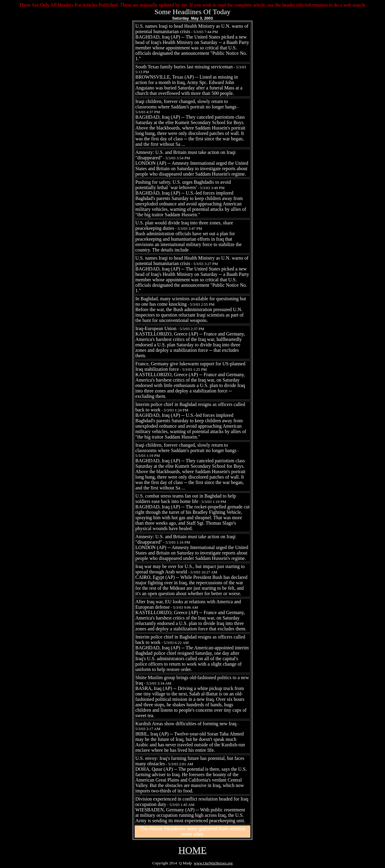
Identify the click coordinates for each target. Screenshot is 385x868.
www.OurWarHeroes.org (213, 863)
